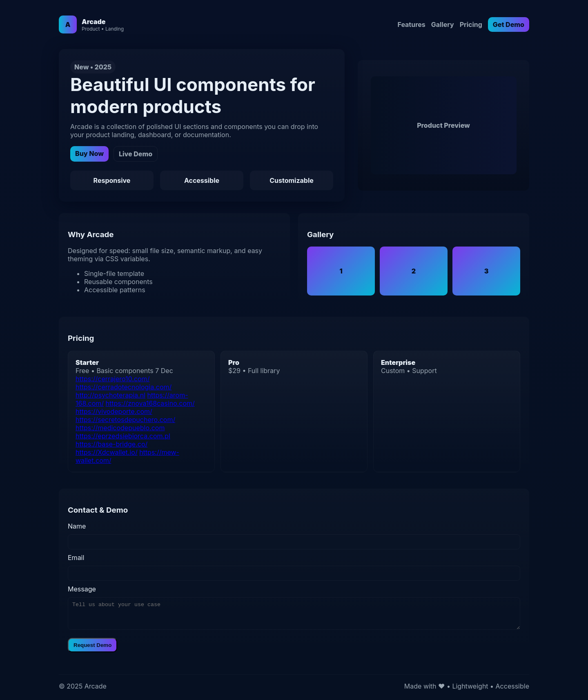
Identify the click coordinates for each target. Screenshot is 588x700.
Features (411, 24)
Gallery (443, 24)
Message (82, 589)
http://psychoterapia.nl (110, 395)
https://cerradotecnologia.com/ (124, 387)
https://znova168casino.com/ (150, 403)
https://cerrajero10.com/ (112, 379)
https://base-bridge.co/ (111, 444)
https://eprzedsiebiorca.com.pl (123, 436)
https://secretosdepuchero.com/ (125, 420)
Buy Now (89, 153)
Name (77, 526)
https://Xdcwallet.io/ (107, 452)
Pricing (471, 24)
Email (76, 558)
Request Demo (92, 645)
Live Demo (136, 154)
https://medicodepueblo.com (120, 428)
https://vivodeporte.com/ (114, 411)
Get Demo (509, 24)
